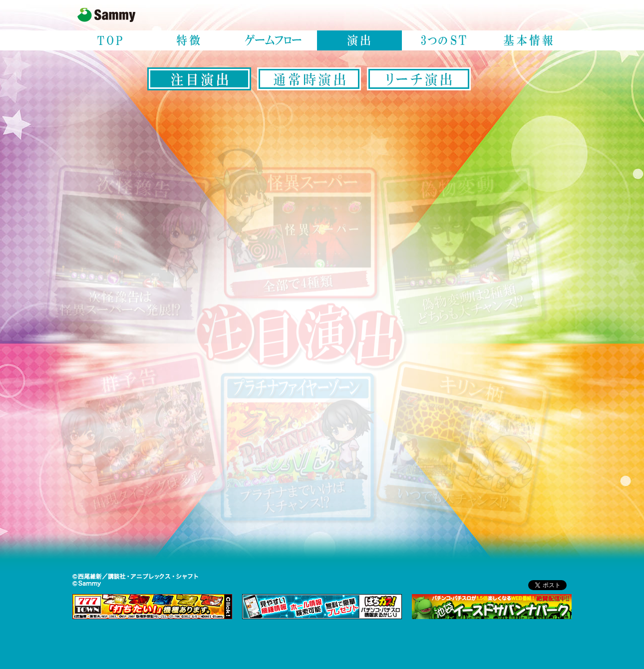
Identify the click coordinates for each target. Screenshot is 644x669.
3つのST (444, 40)
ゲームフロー (275, 40)
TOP (110, 40)
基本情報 (529, 40)
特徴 (190, 40)
